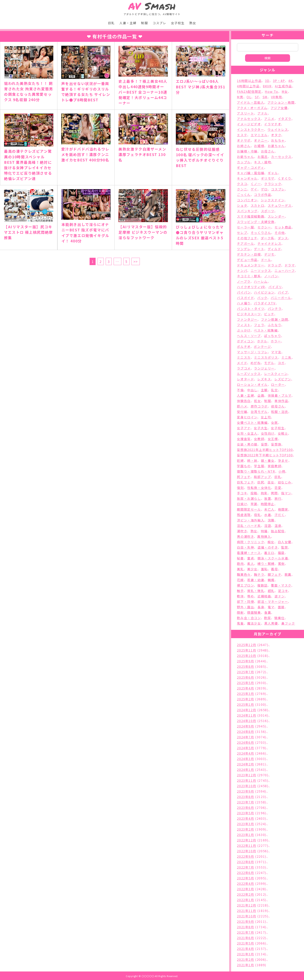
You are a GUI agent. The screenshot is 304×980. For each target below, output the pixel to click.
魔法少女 (254, 623)
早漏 (254, 504)
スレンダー (276, 216)
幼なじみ (285, 482)
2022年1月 (245, 900)
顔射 (240, 612)
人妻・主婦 (128, 23)
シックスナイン (273, 200)
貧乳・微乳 (256, 591)
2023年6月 (245, 808)
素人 (251, 564)
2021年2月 (245, 959)
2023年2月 (245, 829)
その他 (280, 233)
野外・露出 (245, 607)
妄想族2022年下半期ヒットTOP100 (265, 455)
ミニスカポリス (266, 357)
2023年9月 (245, 791)
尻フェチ (244, 477)
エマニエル (259, 135)
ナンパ (242, 271)
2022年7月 (245, 867)
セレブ (242, 233)
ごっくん (244, 195)
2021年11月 (247, 911)
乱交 (274, 390)
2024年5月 (245, 748)
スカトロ (257, 205)
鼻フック (288, 623)
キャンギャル (247, 178)
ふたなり (274, 325)
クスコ (242, 184)
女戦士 (283, 433)
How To (272, 91)
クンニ (242, 189)
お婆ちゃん (276, 146)
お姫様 (259, 146)
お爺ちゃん (245, 157)
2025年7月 (245, 672)
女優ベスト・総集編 (252, 422)
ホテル (262, 341)
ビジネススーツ (249, 314)
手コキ (242, 493)
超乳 (271, 591)
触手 (240, 591)
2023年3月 (245, 824)
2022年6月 (245, 873)
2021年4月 (245, 949)
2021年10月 (247, 916)
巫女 (271, 482)
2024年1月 (245, 770)
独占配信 (278, 531)
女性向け (268, 433)
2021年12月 (247, 905)
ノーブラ (244, 281)
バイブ (283, 292)
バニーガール (281, 298)
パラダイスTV (265, 303)
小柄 (282, 471)
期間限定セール (249, 509)
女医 (274, 422)
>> (136, 261)
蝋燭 (271, 580)
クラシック (273, 184)
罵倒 (281, 564)
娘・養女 (268, 460)
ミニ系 (286, 357)
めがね (256, 363)
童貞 (251, 558)
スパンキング (247, 211)
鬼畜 (240, 623)
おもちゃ (278, 140)
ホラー (276, 341)
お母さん (268, 151)
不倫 (240, 390)
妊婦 (240, 460)
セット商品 (283, 227)
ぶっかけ (244, 330)
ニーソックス (261, 271)
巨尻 (261, 482)
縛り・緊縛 (266, 564)
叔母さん (278, 406)
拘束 (264, 493)
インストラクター (250, 129)
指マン (286, 493)
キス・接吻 (263, 162)
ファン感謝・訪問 (275, 319)
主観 (264, 390)
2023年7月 (245, 802)
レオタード (245, 379)
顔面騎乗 (254, 612)
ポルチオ (244, 346)
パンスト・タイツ (251, 309)
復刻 (240, 488)
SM (265, 97)
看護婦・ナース (249, 553)
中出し (252, 390)
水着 (268, 515)
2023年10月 (247, 786)
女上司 (266, 417)
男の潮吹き (245, 536)
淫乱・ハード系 (249, 526)
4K (290, 81)
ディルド (274, 249)
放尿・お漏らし (249, 498)
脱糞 (288, 574)
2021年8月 (245, 927)
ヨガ (281, 363)
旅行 (278, 498)
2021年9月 (245, 921)
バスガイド (245, 298)
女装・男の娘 (247, 444)
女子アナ (244, 428)
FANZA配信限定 (249, 91)
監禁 (285, 547)
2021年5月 (245, 943)
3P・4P (279, 81)
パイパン (244, 292)
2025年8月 (245, 666)
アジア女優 (279, 108)
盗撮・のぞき (268, 547)
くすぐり (285, 178)
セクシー (264, 227)
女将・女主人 (247, 433)
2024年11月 (247, 715)
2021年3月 (245, 954)
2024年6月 (245, 742)
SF (257, 97)
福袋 (281, 553)
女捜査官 (244, 439)
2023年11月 (247, 780)
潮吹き (242, 531)
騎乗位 (279, 618)
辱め (251, 596)
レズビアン (283, 379)
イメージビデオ (249, 124)
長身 (261, 607)
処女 (257, 401)
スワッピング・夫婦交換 (256, 222)
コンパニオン (247, 200)
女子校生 (178, 23)
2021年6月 (245, 938)
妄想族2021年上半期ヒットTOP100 (265, 450)
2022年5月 (245, 878)
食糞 (268, 612)
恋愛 (278, 488)
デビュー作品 (247, 260)
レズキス (264, 379)
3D (267, 81)
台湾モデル (259, 412)
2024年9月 (245, 726)
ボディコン (245, 341)
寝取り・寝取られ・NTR (256, 471)
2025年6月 (245, 677)
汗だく (280, 515)
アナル (263, 113)
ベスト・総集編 (266, 330)
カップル (244, 162)
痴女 (271, 542)
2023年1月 (245, 835)
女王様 (273, 439)
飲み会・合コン (249, 618)
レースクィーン (276, 374)
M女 (285, 91)
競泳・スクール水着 (273, 558)
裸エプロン (245, 585)
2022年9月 (245, 856)
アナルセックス (249, 119)
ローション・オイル (252, 384)
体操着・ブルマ (280, 395)
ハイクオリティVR (251, 287)
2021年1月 (245, 965)
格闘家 (283, 509)
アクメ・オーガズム (252, 108)
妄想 (264, 444)
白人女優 (285, 542)
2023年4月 (245, 818)
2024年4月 (245, 753)
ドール (266, 260)
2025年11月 (247, 650)
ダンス (283, 238)
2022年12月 (247, 840)
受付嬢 (242, 412)
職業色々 (244, 574)
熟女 (193, 23)
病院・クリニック (250, 542)
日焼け (242, 504)
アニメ (269, 119)
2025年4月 (245, 688)
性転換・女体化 (259, 488)
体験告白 (244, 401)
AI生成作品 (283, 86)
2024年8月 (245, 732)
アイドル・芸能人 (250, 102)
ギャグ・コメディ (250, 167)
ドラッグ (274, 265)
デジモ (269, 254)
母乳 (257, 515)
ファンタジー (247, 319)
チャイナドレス (269, 243)
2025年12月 (247, 645)
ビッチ (269, 314)
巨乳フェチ (245, 482)
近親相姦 (264, 596)
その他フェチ (247, 238)
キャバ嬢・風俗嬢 (251, 173)
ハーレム (261, 281)
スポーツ (268, 211)
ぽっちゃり (272, 336)
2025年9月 (245, 661)
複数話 (262, 585)
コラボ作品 (263, 195)
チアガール (245, 243)
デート (259, 249)
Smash (152, 6)
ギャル (273, 173)
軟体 (240, 596)
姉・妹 (252, 460)
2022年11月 (247, 846)
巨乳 (111, 23)
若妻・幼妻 (256, 580)
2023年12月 (247, 775)
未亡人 (269, 509)
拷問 (274, 493)
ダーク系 (268, 238)
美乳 (240, 569)
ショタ (242, 205)
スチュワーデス (280, 205)
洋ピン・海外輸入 (251, 520)
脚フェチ (274, 574)
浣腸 (271, 520)
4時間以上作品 (248, 86)
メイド (242, 363)
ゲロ (264, 189)
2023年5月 (245, 813)
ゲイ (254, 189)
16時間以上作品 (249, 81)
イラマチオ (272, 124)
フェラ (259, 325)
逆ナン (280, 596)
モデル (269, 363)
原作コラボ (259, 406)
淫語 (268, 526)
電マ (271, 607)
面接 (281, 607)
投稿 (254, 493)
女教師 (259, 439)
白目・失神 (245, 547)
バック (262, 298)
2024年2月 (245, 764)
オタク (276, 135)
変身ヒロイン (247, 417)
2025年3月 (245, 694)
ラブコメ (244, 368)
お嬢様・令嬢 (247, 151)
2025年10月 (247, 656)
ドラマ (290, 265)
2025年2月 (245, 699)
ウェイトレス (278, 129)
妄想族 (276, 444)
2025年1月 (245, 704)
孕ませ (283, 460)
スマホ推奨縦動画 (251, 216)
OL (249, 97)
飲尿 (267, 618)
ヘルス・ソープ (249, 336)
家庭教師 (275, 466)
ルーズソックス (249, 374)
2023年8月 (245, 797)
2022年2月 (245, 894)
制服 (145, 23)
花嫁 (240, 580)
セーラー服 (245, 227)
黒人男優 (271, 623)
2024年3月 (245, 759)
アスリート (245, 113)
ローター (278, 384)
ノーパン (271, 276)
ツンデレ (244, 249)
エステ (242, 135)
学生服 (259, 466)
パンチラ (275, 309)
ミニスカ (244, 357)
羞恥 (264, 569)
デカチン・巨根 (249, 254)
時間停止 (268, 504)
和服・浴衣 (280, 412)
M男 (240, 97)
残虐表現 (244, 515)
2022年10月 (247, 851)
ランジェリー (264, 368)
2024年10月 (247, 721)
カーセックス (281, 157)
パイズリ (275, 287)
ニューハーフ (285, 271)
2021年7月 (245, 932)
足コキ (283, 591)
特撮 (264, 531)
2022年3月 (245, 889)
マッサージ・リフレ (252, 352)
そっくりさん (261, 233)
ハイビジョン (264, 292)
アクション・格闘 (281, 102)
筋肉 (240, 564)
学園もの (244, 466)
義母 (274, 569)
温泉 (278, 526)
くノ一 (256, 184)
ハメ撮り (244, 303)
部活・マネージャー (273, 602)
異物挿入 (264, 536)
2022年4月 (245, 883)
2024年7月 (245, 737)
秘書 (240, 558)
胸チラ (259, 574)
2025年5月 (245, 683)
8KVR (267, 86)
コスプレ (159, 23)
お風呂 (263, 157)
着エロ (269, 553)
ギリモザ (268, 178)
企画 (261, 395)
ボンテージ (262, 346)
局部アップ (262, 477)
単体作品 (281, 401)
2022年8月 (245, 862)
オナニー (261, 140)
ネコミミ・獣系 (249, 276)
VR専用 (277, 97)
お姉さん (244, 146)
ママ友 (276, 352)
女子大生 (261, 428)
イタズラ (285, 119)
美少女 (252, 569)
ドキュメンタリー (251, 265)
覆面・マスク (281, 585)
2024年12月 (247, 710)
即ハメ (242, 406)
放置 (268, 498)
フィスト (244, 325)
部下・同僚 (245, 602)
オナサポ (244, 140)
